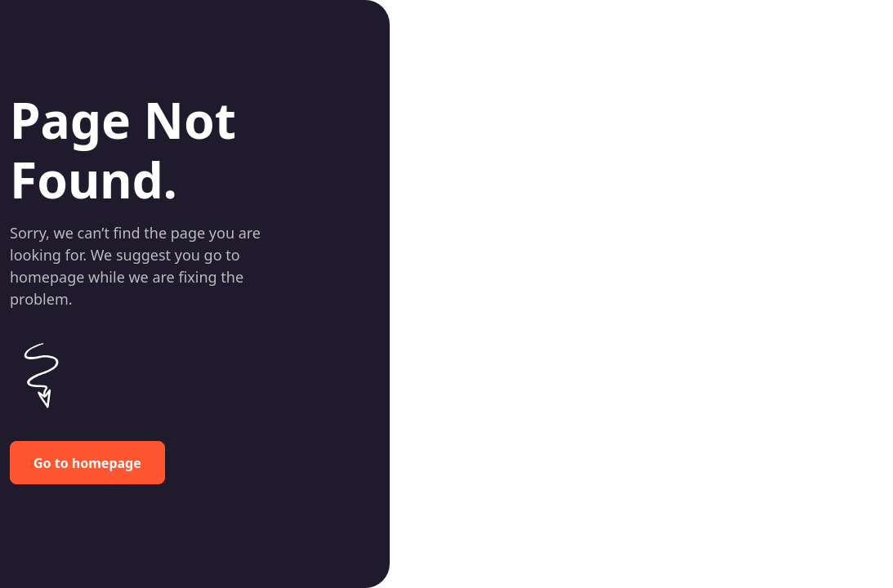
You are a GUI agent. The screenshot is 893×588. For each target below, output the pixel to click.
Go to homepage (87, 463)
